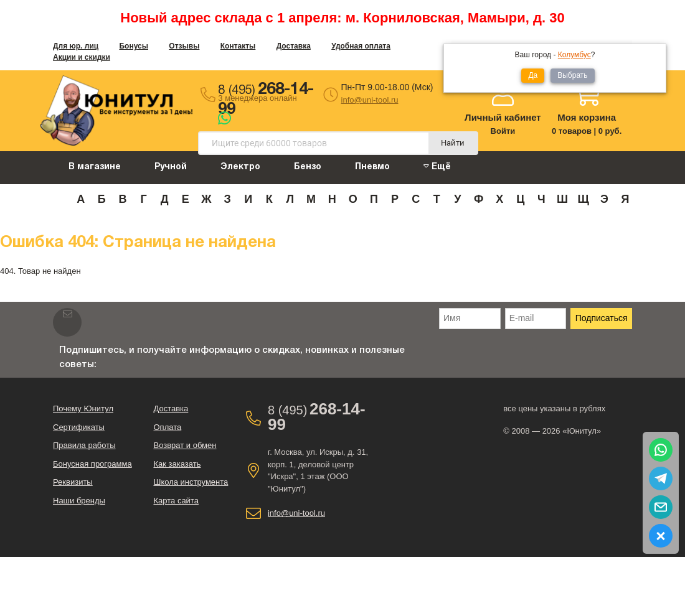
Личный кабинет (503, 117)
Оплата (167, 427)
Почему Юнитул (83, 408)
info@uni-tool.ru (370, 100)
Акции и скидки (82, 57)
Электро (240, 167)
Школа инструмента (191, 482)
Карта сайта (176, 501)
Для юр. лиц (76, 46)
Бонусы (134, 46)
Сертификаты (79, 427)
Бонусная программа (92, 464)
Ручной (171, 167)
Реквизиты (73, 482)
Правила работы (84, 445)
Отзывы (184, 46)
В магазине (95, 167)
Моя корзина (587, 117)
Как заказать (177, 464)
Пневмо (372, 167)
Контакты (238, 46)
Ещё (437, 166)
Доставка (294, 46)
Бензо (308, 167)
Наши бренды (79, 501)
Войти (503, 131)
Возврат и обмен (185, 445)
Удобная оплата (361, 46)
